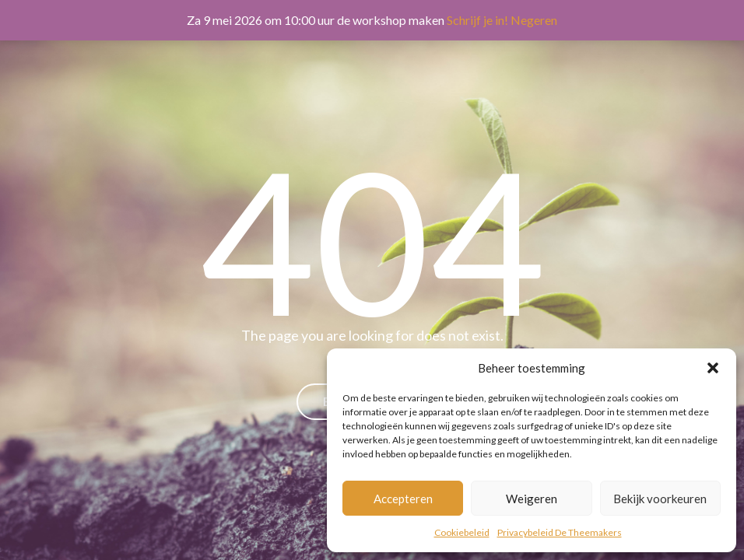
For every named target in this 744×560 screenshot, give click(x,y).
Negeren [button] (534, 20)
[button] (713, 368)
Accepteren (403, 499)
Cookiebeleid (462, 532)
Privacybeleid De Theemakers (560, 532)
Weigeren (532, 499)
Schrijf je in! (477, 20)
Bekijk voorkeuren (660, 499)
